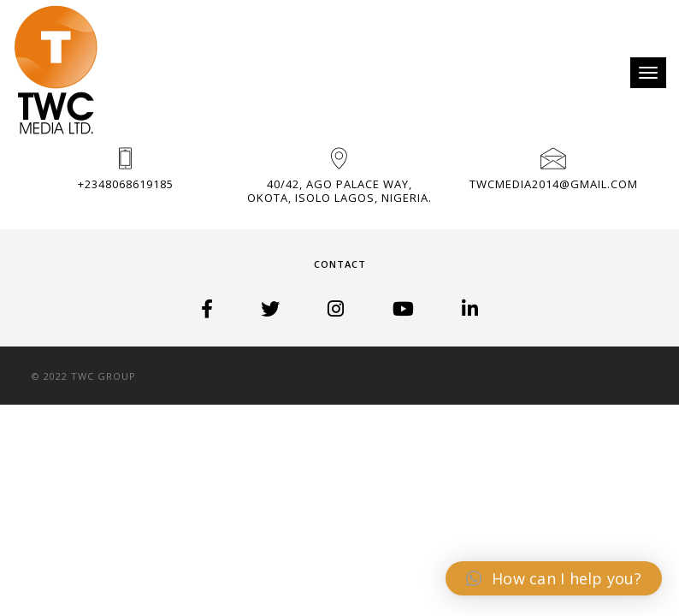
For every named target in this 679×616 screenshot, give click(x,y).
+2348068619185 (126, 184)
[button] (554, 578)
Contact (340, 264)
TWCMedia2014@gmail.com (554, 184)
